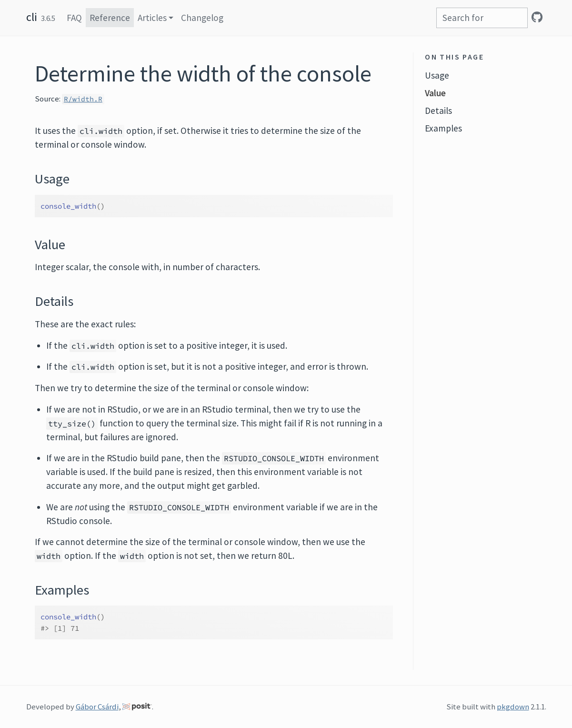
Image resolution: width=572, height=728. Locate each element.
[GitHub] (537, 17)
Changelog (202, 18)
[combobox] (482, 18)
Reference (110, 18)
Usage (437, 75)
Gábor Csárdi (97, 707)
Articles (152, 18)
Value (435, 93)
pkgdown (513, 707)
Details (438, 111)
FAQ (74, 18)
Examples (443, 128)
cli (32, 17)
